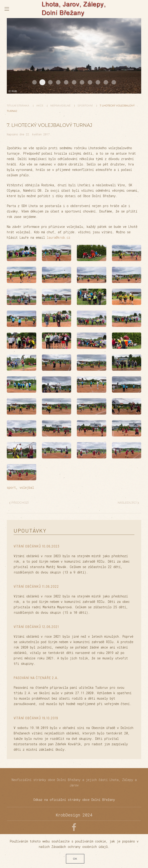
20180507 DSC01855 (90, 82)
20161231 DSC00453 (66, 82)
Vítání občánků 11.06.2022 (36, 586)
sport (11, 487)
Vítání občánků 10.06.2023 (36, 546)
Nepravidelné (60, 106)
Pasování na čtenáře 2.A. (36, 678)
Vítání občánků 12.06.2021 (36, 627)
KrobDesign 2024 (74, 815)
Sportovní (85, 106)
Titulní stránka (18, 106)
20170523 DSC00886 (82, 82)
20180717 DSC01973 (106, 82)
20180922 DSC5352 (98, 82)
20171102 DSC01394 (34, 82)
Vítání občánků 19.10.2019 (36, 718)
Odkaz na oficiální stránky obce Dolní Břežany (74, 800)
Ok (75, 859)
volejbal (27, 487)
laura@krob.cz (58, 237)
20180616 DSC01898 (74, 82)
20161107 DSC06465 (42, 82)
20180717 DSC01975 (50, 82)
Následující (128, 503)
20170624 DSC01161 (58, 82)
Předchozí (19, 503)
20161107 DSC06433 (114, 82)
